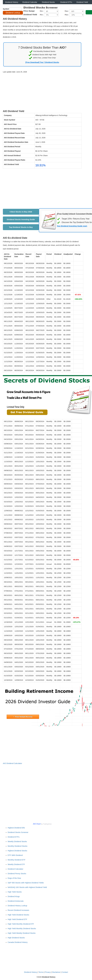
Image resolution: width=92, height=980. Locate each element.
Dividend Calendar (30, 2)
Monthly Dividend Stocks (17, 846)
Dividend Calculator (15, 869)
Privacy (48, 972)
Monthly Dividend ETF (17, 860)
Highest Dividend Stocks (17, 851)
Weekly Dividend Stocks (17, 841)
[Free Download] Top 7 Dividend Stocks (42, 62)
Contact (65, 972)
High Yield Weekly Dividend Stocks (22, 933)
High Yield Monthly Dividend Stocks (22, 928)
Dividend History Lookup (17, 906)
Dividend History (12, 2)
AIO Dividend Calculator (12, 763)
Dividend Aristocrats (16, 901)
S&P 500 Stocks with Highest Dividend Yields (26, 883)
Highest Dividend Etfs (16, 828)
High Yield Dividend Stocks (18, 915)
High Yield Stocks (15, 892)
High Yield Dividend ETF (17, 919)
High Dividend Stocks (16, 938)
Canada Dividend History (18, 942)
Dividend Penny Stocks (17, 874)
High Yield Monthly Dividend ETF (21, 924)
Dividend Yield (82, 2)
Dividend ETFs (66, 2)
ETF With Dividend (15, 855)
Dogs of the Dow (14, 878)
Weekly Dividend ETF (16, 864)
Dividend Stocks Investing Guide (21, 219)
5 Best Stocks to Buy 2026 (21, 212)
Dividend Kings (14, 896)
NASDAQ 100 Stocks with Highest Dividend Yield (27, 887)
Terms (41, 972)
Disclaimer (56, 972)
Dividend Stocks (48, 2)
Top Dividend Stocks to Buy (21, 227)
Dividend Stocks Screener (18, 832)
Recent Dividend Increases (18, 910)
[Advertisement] (42, 92)
